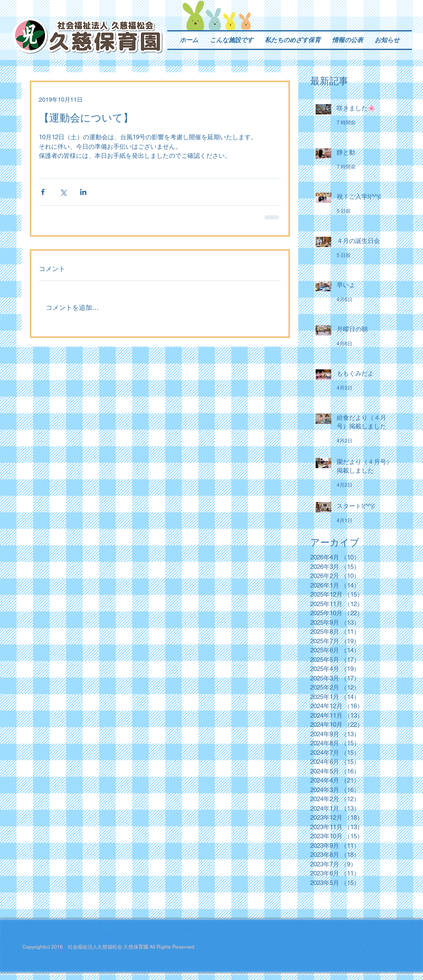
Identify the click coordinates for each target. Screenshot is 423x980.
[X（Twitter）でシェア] (63, 192)
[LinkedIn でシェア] (83, 192)
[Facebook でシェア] (43, 192)
